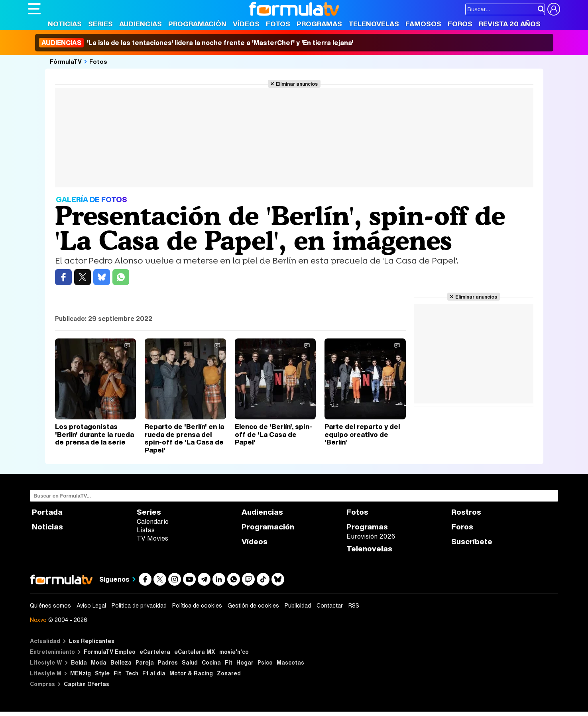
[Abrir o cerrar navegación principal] (34, 9)
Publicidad (298, 606)
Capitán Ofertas (87, 684)
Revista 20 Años (510, 24)
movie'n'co (234, 652)
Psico (265, 662)
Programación (197, 24)
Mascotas (290, 662)
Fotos (278, 24)
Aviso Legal (91, 606)
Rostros (466, 512)
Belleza (121, 662)
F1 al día (154, 673)
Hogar (245, 662)
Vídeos (246, 24)
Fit (229, 662)
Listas (146, 530)
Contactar (330, 606)
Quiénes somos (50, 606)
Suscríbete (472, 542)
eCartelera (155, 652)
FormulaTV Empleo (110, 652)
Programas (319, 24)
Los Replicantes (92, 641)
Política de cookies (197, 606)
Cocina (211, 662)
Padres (168, 662)
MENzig (81, 673)
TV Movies (152, 538)
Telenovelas (374, 24)
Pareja (145, 662)
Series (100, 24)
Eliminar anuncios (297, 84)
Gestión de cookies (253, 606)
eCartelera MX (195, 652)
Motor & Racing (191, 673)
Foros (460, 24)
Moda (99, 662)
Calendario (153, 521)
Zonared (229, 673)
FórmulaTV (66, 61)
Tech (132, 673)
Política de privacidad (139, 606)
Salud (190, 662)
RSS (354, 606)
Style (102, 673)
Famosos (423, 24)
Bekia (79, 662)
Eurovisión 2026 (371, 536)
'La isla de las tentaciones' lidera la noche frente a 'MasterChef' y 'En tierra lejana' (196, 43)
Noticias (65, 24)
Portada (47, 512)
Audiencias (141, 24)
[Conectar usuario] (554, 9)
